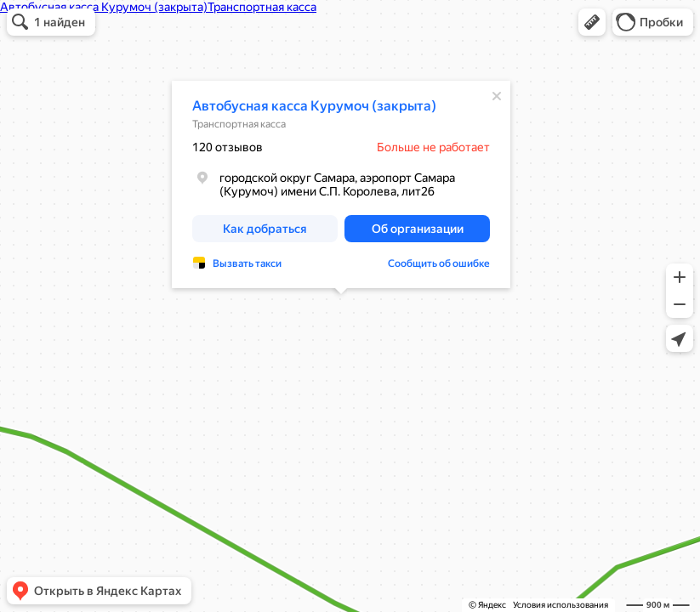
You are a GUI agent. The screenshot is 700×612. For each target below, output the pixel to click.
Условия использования (561, 605)
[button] (592, 22)
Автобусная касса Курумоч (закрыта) (314, 106)
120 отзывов (228, 147)
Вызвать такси (247, 263)
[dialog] (341, 184)
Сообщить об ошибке (439, 263)
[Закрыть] (497, 96)
